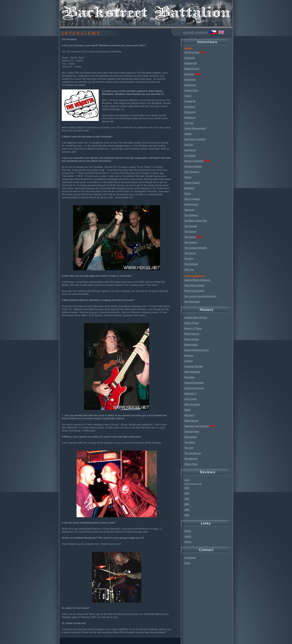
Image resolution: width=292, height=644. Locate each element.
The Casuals (191, 226)
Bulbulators (190, 85)
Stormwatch (191, 437)
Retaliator (189, 188)
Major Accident (192, 404)
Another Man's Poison (196, 318)
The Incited (190, 237)
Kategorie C (190, 394)
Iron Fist (189, 145)
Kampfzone (190, 150)
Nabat (187, 410)
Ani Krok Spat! (192, 52)
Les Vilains (190, 156)
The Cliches (190, 232)
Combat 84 (190, 101)
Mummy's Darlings (194, 161)
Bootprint (189, 74)
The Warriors (191, 459)
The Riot (189, 259)
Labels (188, 536)
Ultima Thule (191, 464)
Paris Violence (192, 172)
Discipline (189, 377)
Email (187, 563)
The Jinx (189, 448)
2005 (187, 493)
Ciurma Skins (191, 90)
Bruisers (189, 356)
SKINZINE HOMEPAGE (196, 33)
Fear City (189, 123)
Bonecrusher (191, 345)
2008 (187, 510)
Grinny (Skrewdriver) (195, 128)
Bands (188, 531)
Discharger (190, 112)
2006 (187, 499)
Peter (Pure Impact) (194, 285)
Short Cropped (192, 199)
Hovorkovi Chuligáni (195, 139)
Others (188, 542)
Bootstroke (190, 80)
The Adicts (190, 442)
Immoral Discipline (194, 383)
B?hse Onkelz (192, 339)
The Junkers (191, 242)
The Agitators (191, 215)
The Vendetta (191, 264)
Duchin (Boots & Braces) (197, 280)
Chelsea (189, 361)
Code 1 (188, 96)
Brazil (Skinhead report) (197, 350)
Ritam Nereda (191, 421)
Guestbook (190, 558)
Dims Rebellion (192, 372)
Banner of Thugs (193, 328)
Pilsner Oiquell (192, 183)
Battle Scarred (192, 69)
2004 (187, 488)
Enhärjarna (190, 118)
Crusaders (190, 107)
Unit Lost (189, 270)
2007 (187, 504)
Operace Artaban (193, 166)
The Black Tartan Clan (196, 221)
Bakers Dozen (192, 323)
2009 (187, 515)
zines (187, 480)
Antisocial (190, 58)
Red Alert (189, 415)
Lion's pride (190, 399)
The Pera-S (190, 253)
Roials (188, 194)
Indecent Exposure (194, 388)
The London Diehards (196, 248)
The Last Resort (193, 453)
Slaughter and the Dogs (197, 426)
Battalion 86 (191, 63)
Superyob (189, 210)
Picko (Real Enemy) (194, 291)
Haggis (188, 134)
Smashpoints (191, 204)
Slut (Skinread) (192, 302)
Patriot (188, 177)
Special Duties (192, 432)
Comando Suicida (194, 366)
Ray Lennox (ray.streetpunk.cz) (200, 296)
